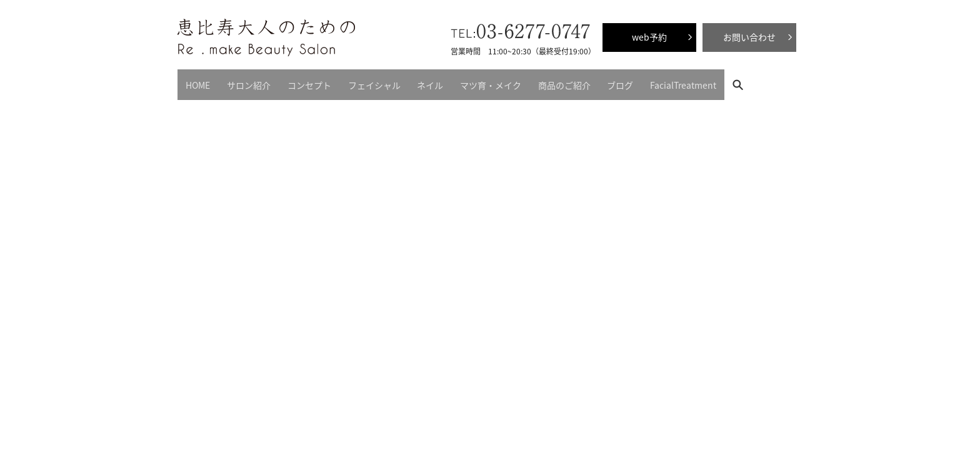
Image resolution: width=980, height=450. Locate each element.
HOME (195, 81)
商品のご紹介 (524, 81)
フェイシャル (352, 81)
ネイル (402, 81)
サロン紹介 (239, 81)
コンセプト (294, 81)
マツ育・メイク (456, 81)
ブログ (574, 81)
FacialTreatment (631, 81)
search (688, 81)
